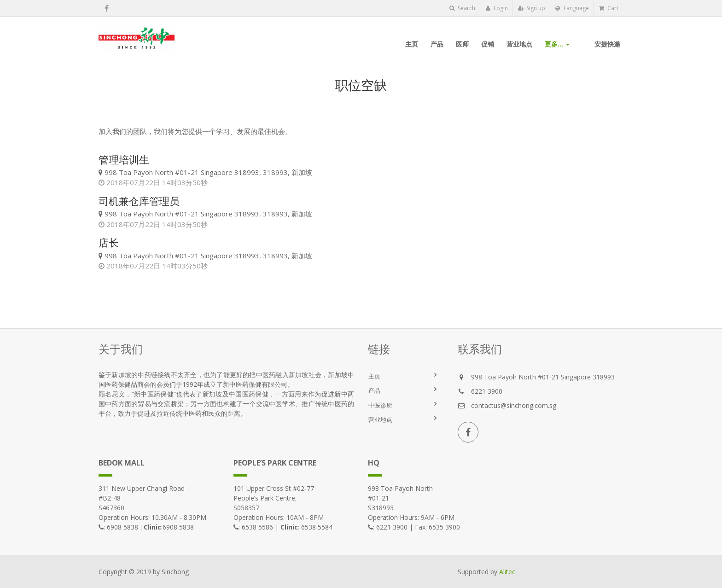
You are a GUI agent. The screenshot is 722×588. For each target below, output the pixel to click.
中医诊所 (380, 405)
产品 (374, 390)
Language (572, 8)
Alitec (507, 572)
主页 (374, 376)
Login (497, 8)
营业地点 (380, 419)
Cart (609, 8)
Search (462, 8)
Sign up (532, 8)
